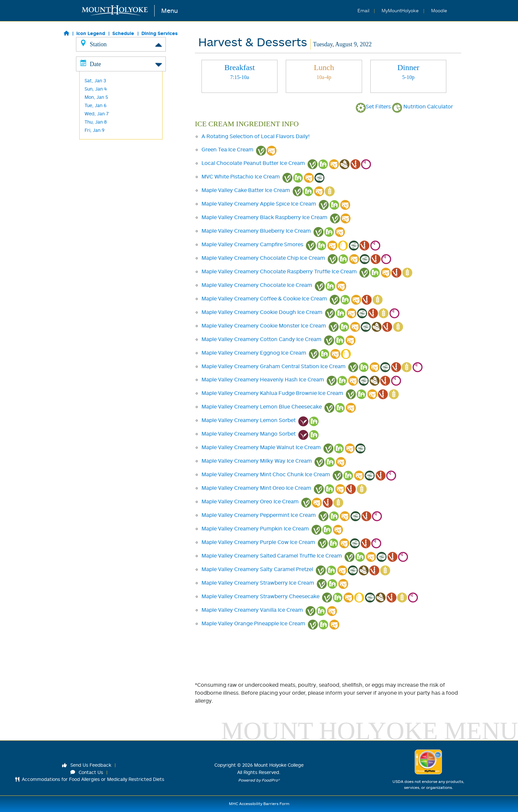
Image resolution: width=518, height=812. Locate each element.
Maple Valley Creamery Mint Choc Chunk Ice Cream (266, 474)
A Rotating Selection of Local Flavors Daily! (256, 136)
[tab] (240, 76)
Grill (89, 69)
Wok (89, 102)
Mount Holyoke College (279, 765)
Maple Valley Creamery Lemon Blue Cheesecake (262, 406)
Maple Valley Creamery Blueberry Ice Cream (256, 231)
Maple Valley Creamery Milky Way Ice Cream (257, 461)
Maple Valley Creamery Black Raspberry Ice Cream (264, 217)
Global (91, 77)
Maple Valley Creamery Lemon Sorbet (249, 420)
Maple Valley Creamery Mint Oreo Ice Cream (256, 488)
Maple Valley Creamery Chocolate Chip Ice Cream (263, 258)
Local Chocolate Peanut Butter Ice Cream (253, 163)
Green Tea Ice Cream (227, 149)
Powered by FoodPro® (259, 780)
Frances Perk (99, 143)
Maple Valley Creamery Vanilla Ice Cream (252, 610)
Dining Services (160, 33)
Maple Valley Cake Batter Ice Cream (246, 190)
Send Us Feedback (87, 765)
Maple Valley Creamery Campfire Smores (252, 244)
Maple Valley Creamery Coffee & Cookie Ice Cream (264, 298)
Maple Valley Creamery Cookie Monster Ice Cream (264, 326)
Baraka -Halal (99, 110)
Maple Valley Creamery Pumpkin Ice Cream (255, 528)
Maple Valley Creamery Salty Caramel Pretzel (257, 569)
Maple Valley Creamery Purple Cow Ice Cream (258, 542)
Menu (169, 10)
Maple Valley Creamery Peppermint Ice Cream (259, 515)
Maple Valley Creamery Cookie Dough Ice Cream (262, 312)
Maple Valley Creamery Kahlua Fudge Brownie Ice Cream (272, 393)
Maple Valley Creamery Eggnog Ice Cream (254, 353)
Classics (93, 61)
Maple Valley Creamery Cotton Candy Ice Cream (261, 339)
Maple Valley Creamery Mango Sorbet (249, 434)
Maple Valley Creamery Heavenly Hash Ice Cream (263, 379)
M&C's (91, 152)
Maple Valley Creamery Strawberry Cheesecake (260, 596)
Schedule (123, 33)
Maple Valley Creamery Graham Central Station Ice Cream (274, 366)
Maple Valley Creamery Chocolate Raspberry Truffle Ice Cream (279, 271)
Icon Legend (91, 33)
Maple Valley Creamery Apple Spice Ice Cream (259, 204)
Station (121, 44)
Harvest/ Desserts (104, 118)
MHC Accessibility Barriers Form (259, 804)
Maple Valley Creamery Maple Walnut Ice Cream (261, 447)
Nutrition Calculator (423, 106)
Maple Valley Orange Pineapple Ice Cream (253, 623)
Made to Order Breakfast (112, 85)
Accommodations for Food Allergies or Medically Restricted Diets (90, 779)
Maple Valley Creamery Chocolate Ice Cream (257, 285)
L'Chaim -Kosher (102, 127)
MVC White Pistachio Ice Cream (241, 176)
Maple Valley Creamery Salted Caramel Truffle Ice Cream (272, 556)
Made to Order (101, 94)
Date (121, 173)
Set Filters (373, 106)
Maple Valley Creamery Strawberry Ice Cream (258, 583)
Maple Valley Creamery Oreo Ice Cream (250, 501)
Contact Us (87, 772)
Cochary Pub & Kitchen (110, 135)
